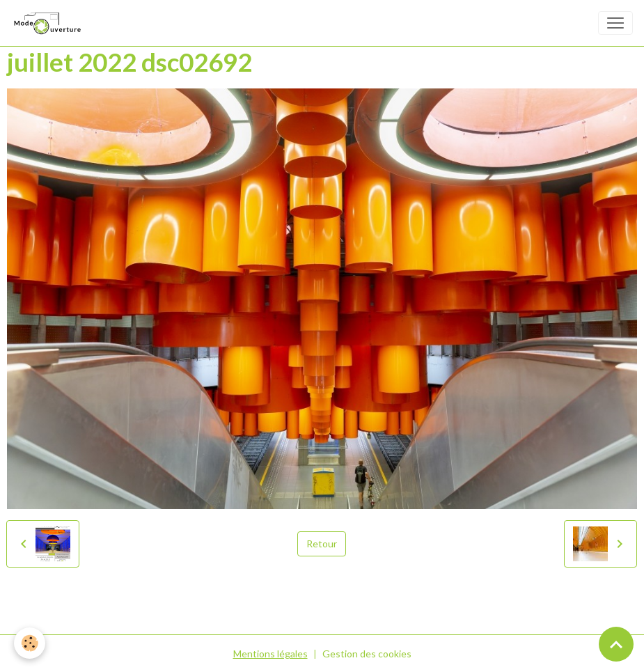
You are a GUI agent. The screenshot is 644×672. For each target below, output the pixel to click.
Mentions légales (270, 654)
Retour (322, 544)
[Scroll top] (616, 644)
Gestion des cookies (367, 654)
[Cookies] (30, 643)
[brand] (49, 23)
